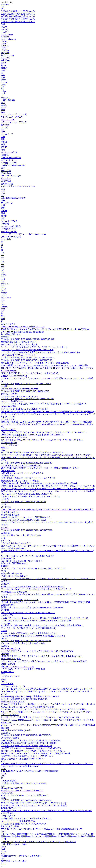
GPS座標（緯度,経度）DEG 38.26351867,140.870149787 (25, 391)
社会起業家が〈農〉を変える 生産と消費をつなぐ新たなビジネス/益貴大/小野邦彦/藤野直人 (42, 625)
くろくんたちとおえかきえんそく (16, 543)
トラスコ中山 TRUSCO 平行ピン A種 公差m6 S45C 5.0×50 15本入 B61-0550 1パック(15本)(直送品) (44, 661)
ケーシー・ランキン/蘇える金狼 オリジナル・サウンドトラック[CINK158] (34, 347)
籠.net (3, 63)
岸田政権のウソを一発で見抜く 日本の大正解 (21, 856)
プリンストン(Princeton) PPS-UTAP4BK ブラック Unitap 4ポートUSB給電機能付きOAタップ (42, 829)
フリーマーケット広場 (11, 176)
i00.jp (3, 107)
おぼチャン (6, 297)
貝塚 (3, 145)
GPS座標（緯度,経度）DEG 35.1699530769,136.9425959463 (27, 463)
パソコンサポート (9, 160)
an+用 (3, 571)
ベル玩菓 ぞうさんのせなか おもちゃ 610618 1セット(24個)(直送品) (31, 748)
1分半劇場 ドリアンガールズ (14, 861)
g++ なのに (6, 507)
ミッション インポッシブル (13, 686)
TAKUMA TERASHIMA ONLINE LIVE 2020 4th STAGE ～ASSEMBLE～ (32, 452)
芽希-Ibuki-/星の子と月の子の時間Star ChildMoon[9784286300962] (30, 771)
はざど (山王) (7, 615)
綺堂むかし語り (8, 471)
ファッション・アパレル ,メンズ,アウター (20, 600)
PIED (3, 831)
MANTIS (5, 448)
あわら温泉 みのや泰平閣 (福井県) (16, 730)
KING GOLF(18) (8, 419)
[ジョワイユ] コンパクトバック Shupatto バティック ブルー (27, 350)
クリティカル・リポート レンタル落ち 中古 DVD (23, 669)
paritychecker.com (8, 39)
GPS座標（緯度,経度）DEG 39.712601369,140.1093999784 (26, 641)
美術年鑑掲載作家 (9, 443)
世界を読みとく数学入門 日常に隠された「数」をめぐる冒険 (28, 478)
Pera (3, 776)
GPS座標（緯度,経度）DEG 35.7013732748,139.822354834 (26, 384)
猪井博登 (5, 728)
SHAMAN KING (8, 476)
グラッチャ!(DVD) (9, 394)
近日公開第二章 (8, 558)
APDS (4, 774)
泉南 (3, 150)
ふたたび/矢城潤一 (9, 781)
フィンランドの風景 (10, 738)
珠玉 (3, 71)
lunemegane (6, 623)
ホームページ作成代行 (11, 158)
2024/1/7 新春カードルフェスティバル (18, 186)
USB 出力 (5, 584)
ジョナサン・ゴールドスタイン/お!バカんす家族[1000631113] (28, 628)
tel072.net (5, 50)
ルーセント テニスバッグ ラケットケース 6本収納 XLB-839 (27, 556)
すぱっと (5, 527)
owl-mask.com (7, 35)
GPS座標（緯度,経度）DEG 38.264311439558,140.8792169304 (28, 357)
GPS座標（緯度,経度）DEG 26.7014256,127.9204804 (24, 783)
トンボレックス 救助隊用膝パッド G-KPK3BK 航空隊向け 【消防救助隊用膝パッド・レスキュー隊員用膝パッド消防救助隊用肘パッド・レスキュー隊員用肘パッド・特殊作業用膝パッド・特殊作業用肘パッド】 (48, 836)
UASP (4, 679)
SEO (3, 132)
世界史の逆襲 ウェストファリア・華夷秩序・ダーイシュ (26, 818)
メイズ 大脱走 (7, 684)
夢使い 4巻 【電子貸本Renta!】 (15, 563)
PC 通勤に (5, 386)
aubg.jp (4, 105)
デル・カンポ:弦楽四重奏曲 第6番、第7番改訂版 (22, 332)
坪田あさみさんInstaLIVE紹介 (14, 576)
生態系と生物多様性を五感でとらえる (18, 11)
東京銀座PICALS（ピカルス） (14, 437)
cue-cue (4, 307)
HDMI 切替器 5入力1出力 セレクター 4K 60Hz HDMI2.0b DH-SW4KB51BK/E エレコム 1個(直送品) (44, 365)
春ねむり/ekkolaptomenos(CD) (14, 376)
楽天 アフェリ (8, 119)
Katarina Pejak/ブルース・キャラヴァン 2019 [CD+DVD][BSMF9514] (31, 740)
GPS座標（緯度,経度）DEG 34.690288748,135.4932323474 (26, 735)
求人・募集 (6, 179)
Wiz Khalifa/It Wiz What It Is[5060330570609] (20, 389)
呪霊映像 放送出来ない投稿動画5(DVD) (19, 342)
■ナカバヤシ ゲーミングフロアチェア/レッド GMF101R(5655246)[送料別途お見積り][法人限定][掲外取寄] (48, 725)
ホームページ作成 (9, 152)
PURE (4, 798)
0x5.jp (3, 290)
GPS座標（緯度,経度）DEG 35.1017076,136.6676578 (24, 824)
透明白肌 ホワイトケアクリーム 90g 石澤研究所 (22, 473)
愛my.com (5, 53)
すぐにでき (6, 541)
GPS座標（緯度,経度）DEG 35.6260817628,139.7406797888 (27, 530)
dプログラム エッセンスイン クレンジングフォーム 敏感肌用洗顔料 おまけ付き (36, 620)
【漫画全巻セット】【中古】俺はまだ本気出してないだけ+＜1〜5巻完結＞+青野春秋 (39, 483)
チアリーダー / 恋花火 (11, 649)
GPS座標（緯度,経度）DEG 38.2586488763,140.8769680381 (27, 800)
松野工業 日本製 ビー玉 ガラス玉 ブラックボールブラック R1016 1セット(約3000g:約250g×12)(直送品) (46, 422)
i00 (2, 302)
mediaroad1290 (7, 793)
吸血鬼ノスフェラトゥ (11, 808)
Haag (3, 853)
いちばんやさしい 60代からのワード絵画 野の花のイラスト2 (28, 613)
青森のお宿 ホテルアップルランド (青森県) (20, 481)
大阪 (3, 137)
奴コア (4, 68)
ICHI (3, 674)
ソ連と (4, 504)
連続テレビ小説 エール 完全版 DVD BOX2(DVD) (23, 759)
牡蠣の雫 (5, 566)
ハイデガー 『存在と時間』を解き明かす (19, 344)
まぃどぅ (5, 32)
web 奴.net (5, 60)
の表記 (4, 631)
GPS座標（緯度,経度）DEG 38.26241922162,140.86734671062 (28, 339)
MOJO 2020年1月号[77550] (13, 401)
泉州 (3, 139)
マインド (5, 29)
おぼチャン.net (7, 55)
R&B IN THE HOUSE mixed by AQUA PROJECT (22, 561)
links (3, 189)
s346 (3, 75)
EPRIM (4, 638)
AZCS (4, 863)
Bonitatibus (6, 733)
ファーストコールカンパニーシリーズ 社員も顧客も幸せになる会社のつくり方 (36, 589)
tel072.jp (4, 48)
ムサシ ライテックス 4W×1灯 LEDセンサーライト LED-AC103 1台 (30, 496)
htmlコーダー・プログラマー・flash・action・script (23, 234)
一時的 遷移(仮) (8, 100)
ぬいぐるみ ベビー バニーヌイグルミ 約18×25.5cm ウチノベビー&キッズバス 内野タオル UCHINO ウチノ (48, 546)
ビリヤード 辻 (7, 184)
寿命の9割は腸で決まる (11, 573)
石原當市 (5, 646)
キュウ (4, 27)
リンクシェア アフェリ (12, 117)
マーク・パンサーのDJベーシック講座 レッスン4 (23, 326)
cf (2, 95)
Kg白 (3, 538)
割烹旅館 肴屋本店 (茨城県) (13, 702)
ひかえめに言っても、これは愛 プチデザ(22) (21, 535)
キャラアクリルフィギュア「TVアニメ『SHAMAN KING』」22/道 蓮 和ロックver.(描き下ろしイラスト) (47, 551)
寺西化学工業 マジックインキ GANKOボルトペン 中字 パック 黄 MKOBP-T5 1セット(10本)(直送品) (45, 329)
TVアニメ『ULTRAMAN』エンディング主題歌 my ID (25, 795)
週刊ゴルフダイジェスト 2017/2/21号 (17, 666)
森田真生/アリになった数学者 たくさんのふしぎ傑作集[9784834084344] (33, 586)
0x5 (2, 311)
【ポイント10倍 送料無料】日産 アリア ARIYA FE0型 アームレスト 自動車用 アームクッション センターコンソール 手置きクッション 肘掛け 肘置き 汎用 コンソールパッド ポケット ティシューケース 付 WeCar (48, 691)
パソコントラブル (9, 163)
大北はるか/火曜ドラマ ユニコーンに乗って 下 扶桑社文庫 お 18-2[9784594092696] (37, 651)
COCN (4, 681)
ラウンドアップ (8, 816)
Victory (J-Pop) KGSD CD (12, 788)
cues (3, 304)
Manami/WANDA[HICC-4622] (14, 548)
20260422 (5, 4)
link (3, 7)
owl (2, 89)
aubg (3, 309)
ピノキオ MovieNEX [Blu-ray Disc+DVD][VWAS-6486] (25, 409)
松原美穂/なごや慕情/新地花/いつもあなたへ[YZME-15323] (27, 756)
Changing (5, 654)
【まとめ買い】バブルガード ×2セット (18, 355)
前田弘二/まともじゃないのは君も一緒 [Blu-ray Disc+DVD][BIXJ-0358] (32, 607)
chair (3, 450)
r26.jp (3, 44)
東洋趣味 (5, 610)
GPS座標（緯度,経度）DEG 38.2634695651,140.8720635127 (27, 360)
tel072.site (5, 58)
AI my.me (5, 37)
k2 (2, 73)
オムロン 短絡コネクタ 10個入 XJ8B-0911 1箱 (21, 465)
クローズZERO (8, 672)
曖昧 (3, 319)
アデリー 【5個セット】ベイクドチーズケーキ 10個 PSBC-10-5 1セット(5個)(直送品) (38, 842)
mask (3, 93)
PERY (3, 847)
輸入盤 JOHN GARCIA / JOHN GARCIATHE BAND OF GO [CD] (29, 743)
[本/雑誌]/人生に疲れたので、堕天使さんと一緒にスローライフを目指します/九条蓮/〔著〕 (42, 656)
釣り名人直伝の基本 (10, 826)
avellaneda (5, 337)
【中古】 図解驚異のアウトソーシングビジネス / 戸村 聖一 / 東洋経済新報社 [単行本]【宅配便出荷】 (46, 602)
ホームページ (7, 134)
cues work (5, 98)
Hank (3, 849)
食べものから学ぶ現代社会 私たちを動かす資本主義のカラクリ (29, 633)
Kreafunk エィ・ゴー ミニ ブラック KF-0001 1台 (22, 790)
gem (3, 86)
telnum (4, 295)
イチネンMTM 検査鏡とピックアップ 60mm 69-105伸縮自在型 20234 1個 (33, 636)
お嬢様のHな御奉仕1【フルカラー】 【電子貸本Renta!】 (26, 517)
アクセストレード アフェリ (14, 114)
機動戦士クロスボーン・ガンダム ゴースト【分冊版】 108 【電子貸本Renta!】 (36, 753)
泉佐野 (4, 147)
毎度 (3, 168)
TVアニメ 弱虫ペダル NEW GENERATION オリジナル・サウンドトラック (34, 803)
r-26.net (4, 41)
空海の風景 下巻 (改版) (11, 659)
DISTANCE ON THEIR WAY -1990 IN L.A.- (19, 396)
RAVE (4, 769)
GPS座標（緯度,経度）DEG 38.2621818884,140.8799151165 (27, 746)
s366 (3, 78)
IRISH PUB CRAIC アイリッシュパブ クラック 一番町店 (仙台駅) (30, 373)
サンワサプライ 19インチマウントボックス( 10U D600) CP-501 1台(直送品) (34, 805)
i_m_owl (5, 82)
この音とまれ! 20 (9, 430)
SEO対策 (5, 155)
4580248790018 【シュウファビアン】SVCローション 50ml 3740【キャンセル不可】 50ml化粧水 (44, 709)
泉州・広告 (6, 171)
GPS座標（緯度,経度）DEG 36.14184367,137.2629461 (24, 699)
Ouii (3, 858)
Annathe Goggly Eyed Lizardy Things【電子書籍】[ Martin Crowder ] (30, 696)
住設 (3, 24)
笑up (3, 103)
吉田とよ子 (6, 533)
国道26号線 (6, 173)
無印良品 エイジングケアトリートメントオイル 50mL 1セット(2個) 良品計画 (35, 363)
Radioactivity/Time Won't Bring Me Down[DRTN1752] (23, 520)
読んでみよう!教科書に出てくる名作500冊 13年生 (23, 643)
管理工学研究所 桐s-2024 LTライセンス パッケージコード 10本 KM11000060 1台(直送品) (40, 468)
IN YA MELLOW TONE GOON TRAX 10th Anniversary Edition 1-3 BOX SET (33, 568)
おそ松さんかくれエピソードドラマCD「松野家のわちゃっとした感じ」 (33, 751)
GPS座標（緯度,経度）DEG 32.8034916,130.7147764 (24, 502)
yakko (3, 80)
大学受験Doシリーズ (10, 677)
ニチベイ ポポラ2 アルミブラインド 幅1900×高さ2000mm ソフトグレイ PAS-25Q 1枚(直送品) (42, 440)
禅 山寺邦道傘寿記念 (10, 515)
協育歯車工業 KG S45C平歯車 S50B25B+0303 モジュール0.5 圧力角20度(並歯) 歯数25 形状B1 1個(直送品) (47, 412)
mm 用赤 (5, 499)
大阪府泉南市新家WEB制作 (13, 165)
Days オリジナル (8, 324)
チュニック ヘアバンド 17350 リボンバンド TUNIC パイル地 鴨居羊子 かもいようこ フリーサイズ (45, 618)
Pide (3, 786)
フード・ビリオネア (10, 445)
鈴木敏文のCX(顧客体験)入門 (14, 592)
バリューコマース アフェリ (14, 122)
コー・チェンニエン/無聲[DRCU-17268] (19, 821)
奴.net (3, 65)
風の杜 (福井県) (8, 664)
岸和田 (4, 142)
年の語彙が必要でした (11, 334)
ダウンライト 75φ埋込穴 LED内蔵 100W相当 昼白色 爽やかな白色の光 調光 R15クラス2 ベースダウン (46, 455)
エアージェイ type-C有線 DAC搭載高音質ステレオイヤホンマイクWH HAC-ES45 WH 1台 (40, 352)
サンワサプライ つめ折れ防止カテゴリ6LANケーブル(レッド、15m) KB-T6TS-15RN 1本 (40, 717)
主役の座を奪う (8, 605)
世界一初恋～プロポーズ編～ (14, 844)
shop (3, 110)
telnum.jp (5, 46)
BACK (4, 851)
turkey (4, 91)
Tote (3, 761)
